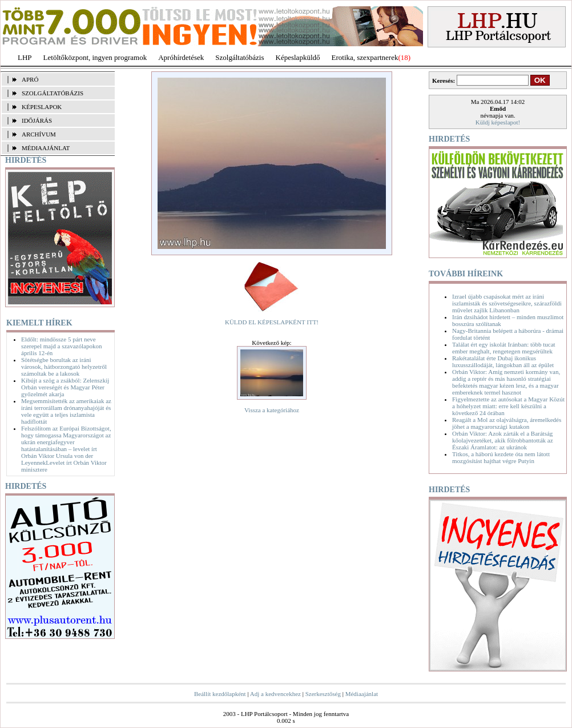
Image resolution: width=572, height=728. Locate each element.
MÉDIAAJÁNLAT (46, 148)
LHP (25, 57)
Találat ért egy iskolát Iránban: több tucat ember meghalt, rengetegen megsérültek (504, 348)
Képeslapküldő (298, 57)
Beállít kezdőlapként (220, 694)
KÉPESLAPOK (42, 107)
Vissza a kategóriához (272, 410)
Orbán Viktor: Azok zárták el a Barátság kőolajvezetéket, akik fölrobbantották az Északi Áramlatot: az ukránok (503, 440)
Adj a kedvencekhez (275, 694)
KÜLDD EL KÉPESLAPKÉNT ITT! (272, 322)
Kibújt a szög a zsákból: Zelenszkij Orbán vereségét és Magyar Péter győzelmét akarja (65, 387)
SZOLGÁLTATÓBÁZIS (53, 93)
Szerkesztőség (323, 694)
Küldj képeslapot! (498, 122)
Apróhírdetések (181, 57)
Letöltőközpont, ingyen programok (95, 57)
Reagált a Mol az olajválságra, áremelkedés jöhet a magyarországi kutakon (507, 423)
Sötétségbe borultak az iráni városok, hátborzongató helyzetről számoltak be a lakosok (64, 367)
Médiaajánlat (362, 694)
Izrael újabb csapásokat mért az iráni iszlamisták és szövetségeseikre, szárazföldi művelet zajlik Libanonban (507, 303)
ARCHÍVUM (39, 134)
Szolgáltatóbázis (239, 57)
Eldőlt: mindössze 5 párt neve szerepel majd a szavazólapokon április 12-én (61, 346)
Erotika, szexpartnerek (365, 57)
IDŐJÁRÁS (37, 120)
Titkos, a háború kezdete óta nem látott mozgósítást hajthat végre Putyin (501, 457)
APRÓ (30, 79)
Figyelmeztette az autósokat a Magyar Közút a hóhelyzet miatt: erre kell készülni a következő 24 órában (508, 406)
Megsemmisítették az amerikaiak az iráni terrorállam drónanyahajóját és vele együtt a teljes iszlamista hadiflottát (66, 411)
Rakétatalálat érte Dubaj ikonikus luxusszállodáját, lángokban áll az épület (503, 361)
